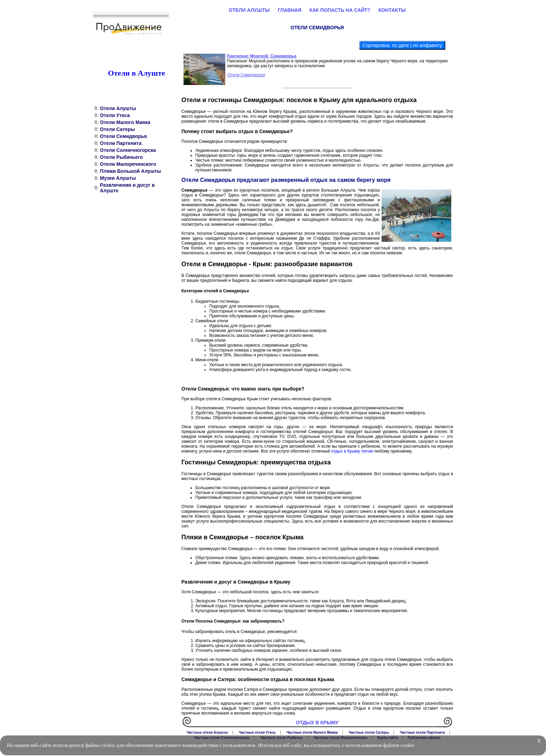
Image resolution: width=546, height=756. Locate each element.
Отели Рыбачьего (121, 157)
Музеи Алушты (118, 178)
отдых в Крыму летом (352, 451)
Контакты (392, 10)
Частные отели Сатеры (369, 732)
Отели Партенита (121, 143)
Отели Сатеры (117, 129)
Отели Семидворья (123, 136)
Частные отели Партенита (422, 732)
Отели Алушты (118, 108)
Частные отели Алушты (207, 732)
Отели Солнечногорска (128, 150)
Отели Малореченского (128, 164)
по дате (400, 45)
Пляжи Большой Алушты (130, 171)
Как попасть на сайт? (340, 10)
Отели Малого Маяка (125, 122)
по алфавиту (427, 45)
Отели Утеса (115, 115)
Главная (290, 10)
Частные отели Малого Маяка (312, 732)
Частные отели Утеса (257, 732)
